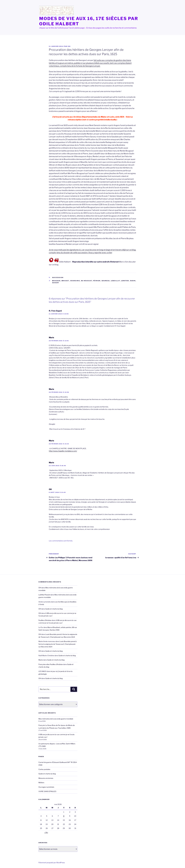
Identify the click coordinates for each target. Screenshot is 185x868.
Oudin (133, 281)
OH (69, 46)
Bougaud (56, 281)
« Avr (46, 832)
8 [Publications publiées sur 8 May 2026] (64, 816)
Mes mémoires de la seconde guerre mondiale (56, 719)
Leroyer (125, 281)
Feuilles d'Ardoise (45, 620)
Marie (51, 338)
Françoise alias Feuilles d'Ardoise (51, 664)
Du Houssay (87, 281)
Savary (56, 283)
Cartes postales (44, 769)
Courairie (75, 281)
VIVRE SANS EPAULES (47, 791)
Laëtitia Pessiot (44, 595)
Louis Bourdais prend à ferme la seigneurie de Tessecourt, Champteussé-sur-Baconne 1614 (58, 644)
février (97, 281)
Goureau (106, 281)
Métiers (41, 783)
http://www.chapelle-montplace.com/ (63, 451)
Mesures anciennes (46, 778)
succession (58, 278)
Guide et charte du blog (54, 609)
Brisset (65, 281)
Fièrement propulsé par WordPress (52, 863)
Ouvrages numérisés (46, 787)
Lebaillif (115, 281)
